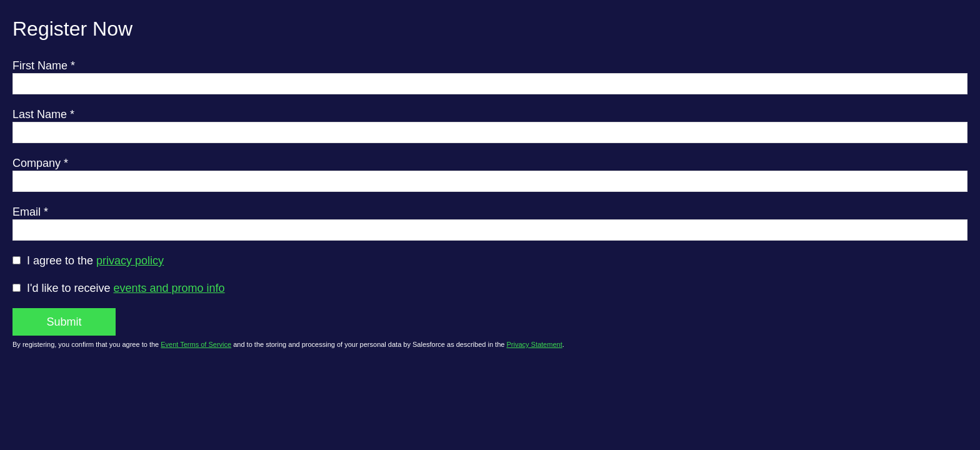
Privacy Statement (534, 344)
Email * (30, 212)
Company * (40, 163)
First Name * (44, 66)
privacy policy (130, 261)
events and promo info (169, 288)
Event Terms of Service (196, 344)
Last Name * (43, 114)
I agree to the (95, 261)
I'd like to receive (126, 288)
